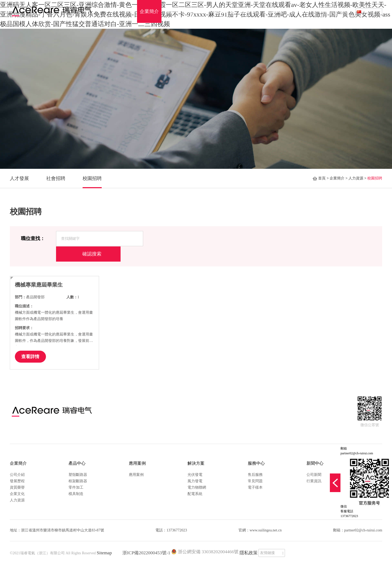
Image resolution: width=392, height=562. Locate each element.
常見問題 (255, 465)
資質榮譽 (17, 471)
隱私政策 (223, 536)
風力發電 (195, 465)
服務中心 (249, 11)
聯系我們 (300, 11)
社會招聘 (56, 178)
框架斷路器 (78, 465)
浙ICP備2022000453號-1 (139, 536)
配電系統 (195, 478)
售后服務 (255, 458)
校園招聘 (92, 178)
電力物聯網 (197, 471)
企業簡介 (149, 11)
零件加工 (76, 471)
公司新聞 (314, 458)
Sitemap (103, 536)
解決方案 (224, 11)
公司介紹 (17, 458)
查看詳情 (29, 341)
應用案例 (199, 11)
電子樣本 (255, 471)
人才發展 (19, 178)
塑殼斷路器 (78, 458)
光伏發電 (195, 458)
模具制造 (76, 478)
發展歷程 (17, 465)
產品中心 (174, 11)
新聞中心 (275, 11)
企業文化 (17, 478)
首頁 (129, 11)
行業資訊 (314, 465)
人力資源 (356, 178)
